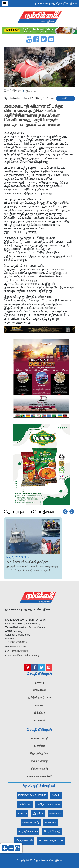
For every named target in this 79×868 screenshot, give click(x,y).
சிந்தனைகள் (39, 769)
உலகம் (39, 706)
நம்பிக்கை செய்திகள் (32, 795)
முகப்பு (39, 683)
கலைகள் (39, 721)
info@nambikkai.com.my (26, 655)
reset (17, 848)
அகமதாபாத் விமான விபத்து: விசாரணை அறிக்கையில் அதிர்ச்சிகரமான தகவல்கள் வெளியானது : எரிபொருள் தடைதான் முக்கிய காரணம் (33, 116)
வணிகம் (39, 746)
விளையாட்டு (39, 739)
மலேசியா (39, 690)
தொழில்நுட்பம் (39, 754)
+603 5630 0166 (19, 651)
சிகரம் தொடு (39, 761)
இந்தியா (30, 91)
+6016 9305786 (18, 647)
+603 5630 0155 (18, 642)
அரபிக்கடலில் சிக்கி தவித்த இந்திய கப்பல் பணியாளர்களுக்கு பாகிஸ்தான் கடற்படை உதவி (32, 567)
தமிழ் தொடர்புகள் (39, 698)
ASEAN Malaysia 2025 (40, 777)
